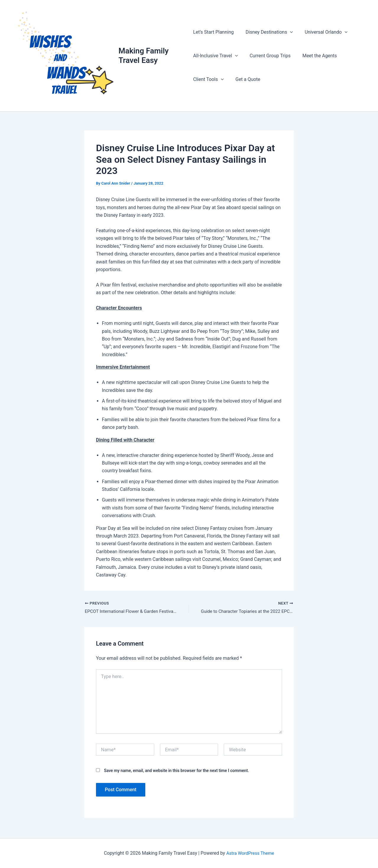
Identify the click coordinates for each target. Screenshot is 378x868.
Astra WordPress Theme (250, 853)
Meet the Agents (315, 56)
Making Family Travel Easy (144, 56)
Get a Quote (245, 80)
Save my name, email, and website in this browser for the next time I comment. (176, 772)
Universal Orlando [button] (321, 32)
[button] (288, 32)
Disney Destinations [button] (267, 32)
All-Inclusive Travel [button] (215, 56)
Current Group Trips (268, 56)
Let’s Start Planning (213, 32)
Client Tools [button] (208, 80)
